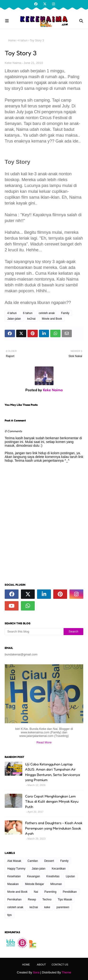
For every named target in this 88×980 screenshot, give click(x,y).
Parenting (50, 892)
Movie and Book (52, 319)
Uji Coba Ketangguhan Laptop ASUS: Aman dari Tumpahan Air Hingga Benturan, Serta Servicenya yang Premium (53, 772)
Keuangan (33, 876)
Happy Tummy (16, 869)
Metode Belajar (35, 884)
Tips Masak (65, 900)
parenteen (63, 907)
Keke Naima (13, 63)
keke (47, 907)
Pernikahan (14, 900)
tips (10, 915)
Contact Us (60, 965)
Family (65, 313)
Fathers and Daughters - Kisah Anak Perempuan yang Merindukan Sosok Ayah (54, 828)
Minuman (56, 884)
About (41, 965)
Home (12, 40)
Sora (36, 972)
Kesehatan (14, 876)
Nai (36, 892)
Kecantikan (59, 869)
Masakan (13, 884)
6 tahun (28, 313)
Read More (44, 742)
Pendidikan (70, 892)
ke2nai (31, 319)
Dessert (49, 861)
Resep (32, 900)
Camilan (33, 861)
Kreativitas (53, 876)
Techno (47, 900)
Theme (66, 972)
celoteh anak (47, 313)
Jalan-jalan (14, 319)
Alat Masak (14, 861)
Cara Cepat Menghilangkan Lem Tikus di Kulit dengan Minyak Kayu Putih (52, 801)
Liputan (70, 876)
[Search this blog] (34, 632)
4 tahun (23, 40)
